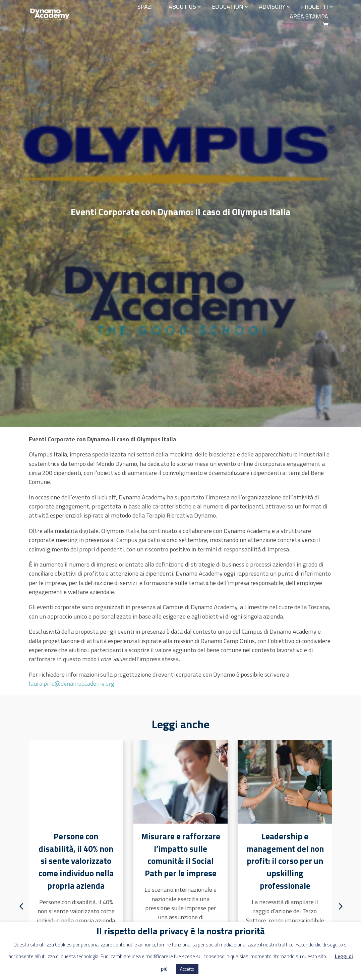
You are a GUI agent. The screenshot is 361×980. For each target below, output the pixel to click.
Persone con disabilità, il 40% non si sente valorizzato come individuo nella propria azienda (76, 861)
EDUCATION (228, 7)
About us (182, 7)
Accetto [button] (187, 969)
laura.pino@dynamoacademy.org (72, 683)
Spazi (145, 7)
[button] (341, 906)
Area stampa (309, 16)
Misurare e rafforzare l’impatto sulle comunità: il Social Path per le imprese (181, 855)
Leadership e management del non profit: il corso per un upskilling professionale (285, 861)
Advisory (272, 7)
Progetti (315, 7)
